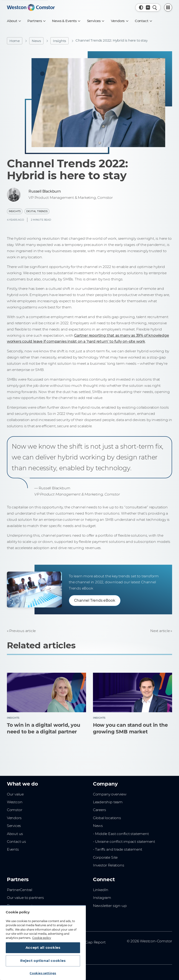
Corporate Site (105, 857)
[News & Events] (66, 21)
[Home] (31, 8)
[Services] (95, 21)
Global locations (107, 818)
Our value (15, 794)
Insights (59, 41)
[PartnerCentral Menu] (168, 8)
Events (13, 849)
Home (15, 41)
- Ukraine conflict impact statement (124, 842)
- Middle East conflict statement (121, 834)
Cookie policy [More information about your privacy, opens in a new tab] (42, 938)
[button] (141, 7)
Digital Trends (37, 211)
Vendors (14, 818)
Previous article (22, 631)
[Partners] (36, 21)
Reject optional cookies (43, 961)
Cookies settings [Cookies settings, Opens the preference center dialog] (43, 973)
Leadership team (108, 802)
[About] (14, 21)
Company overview (110, 794)
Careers (100, 810)
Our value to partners (25, 898)
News (36, 41)
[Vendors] (120, 21)
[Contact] (143, 21)
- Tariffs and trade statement (118, 849)
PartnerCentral (20, 890)
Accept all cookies (43, 948)
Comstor (15, 810)
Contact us (16, 842)
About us (15, 834)
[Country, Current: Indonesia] (148, 7)
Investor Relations (108, 865)
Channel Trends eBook (95, 600)
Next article (160, 631)
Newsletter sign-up (110, 906)
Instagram (102, 898)
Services (14, 826)
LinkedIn (101, 890)
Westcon (15, 802)
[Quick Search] (155, 7)
